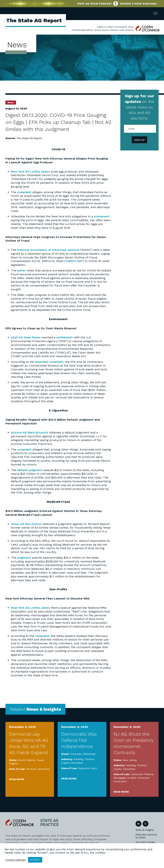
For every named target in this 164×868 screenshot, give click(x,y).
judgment (24, 558)
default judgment (30, 470)
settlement (65, 337)
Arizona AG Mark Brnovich (30, 432)
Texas (40, 760)
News (11, 103)
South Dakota (27, 760)
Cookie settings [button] (15, 860)
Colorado (76, 754)
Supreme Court (88, 768)
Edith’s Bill (74, 261)
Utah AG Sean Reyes (26, 337)
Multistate (89, 754)
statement (102, 216)
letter (21, 270)
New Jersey (130, 760)
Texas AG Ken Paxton (26, 524)
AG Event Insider (145, 842)
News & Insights (145, 830)
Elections (44, 769)
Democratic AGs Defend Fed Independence (79, 740)
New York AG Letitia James (30, 172)
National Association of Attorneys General (48, 250)
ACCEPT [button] (35, 860)
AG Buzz (32, 769)
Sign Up (140, 140)
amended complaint (49, 362)
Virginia (13, 763)
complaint (24, 192)
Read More (17, 779)
